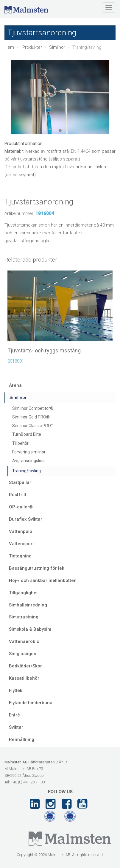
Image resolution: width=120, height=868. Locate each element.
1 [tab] (60, 131)
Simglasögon (23, 654)
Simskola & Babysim (30, 629)
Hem (9, 47)
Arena (15, 385)
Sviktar (16, 727)
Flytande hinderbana (31, 703)
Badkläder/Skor (25, 666)
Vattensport (21, 544)
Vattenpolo (21, 531)
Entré (14, 715)
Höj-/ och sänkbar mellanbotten (43, 580)
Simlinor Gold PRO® (31, 417)
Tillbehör (20, 443)
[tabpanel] (60, 97)
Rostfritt (18, 495)
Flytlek (16, 690)
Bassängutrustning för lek (37, 568)
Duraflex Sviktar (26, 519)
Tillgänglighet (23, 593)
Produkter (32, 47)
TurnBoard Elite (27, 434)
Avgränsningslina (28, 461)
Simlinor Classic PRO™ (33, 426)
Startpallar (20, 482)
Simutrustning (24, 617)
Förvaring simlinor (29, 452)
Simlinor (57, 47)
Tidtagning (20, 556)
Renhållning (22, 739)
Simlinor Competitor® (33, 408)
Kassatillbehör (24, 678)
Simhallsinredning (28, 605)
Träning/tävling (27, 471)
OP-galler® (21, 507)
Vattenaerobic (24, 641)
